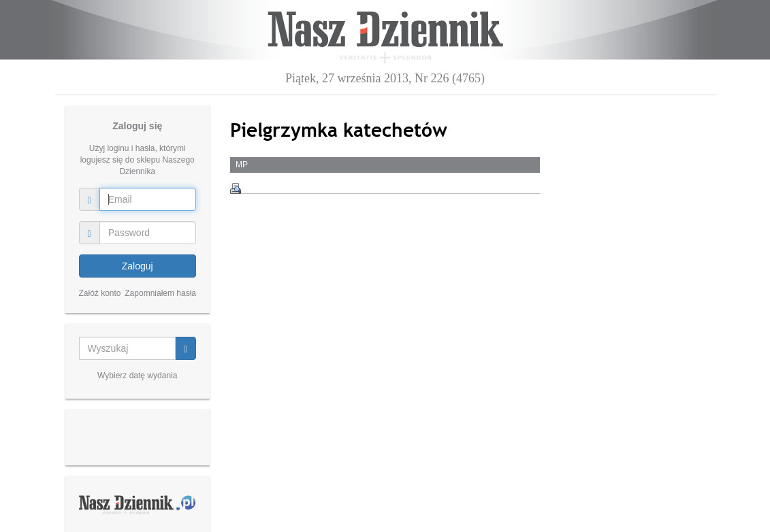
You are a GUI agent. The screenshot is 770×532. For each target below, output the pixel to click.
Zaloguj (138, 266)
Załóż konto (100, 293)
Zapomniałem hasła (160, 293)
